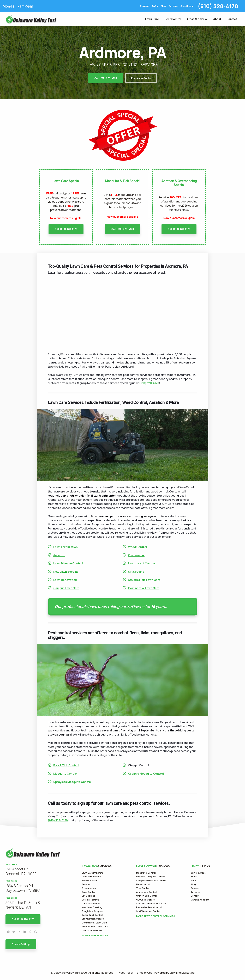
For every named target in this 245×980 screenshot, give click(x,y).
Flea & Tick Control (66, 765)
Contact (232, 19)
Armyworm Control (147, 892)
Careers (173, 6)
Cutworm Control (146, 900)
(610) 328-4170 (218, 6)
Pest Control (173, 19)
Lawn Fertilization (65, 547)
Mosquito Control (65, 774)
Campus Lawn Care (66, 588)
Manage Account (200, 900)
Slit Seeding (136, 572)
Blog (163, 6)
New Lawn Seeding (66, 572)
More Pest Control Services (156, 916)
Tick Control (143, 888)
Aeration (59, 555)
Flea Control (143, 884)
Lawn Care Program (92, 873)
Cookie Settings (21, 944)
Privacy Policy (125, 973)
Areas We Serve (197, 19)
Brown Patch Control (93, 919)
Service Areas (198, 873)
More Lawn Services (95, 935)
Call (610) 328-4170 (106, 78)
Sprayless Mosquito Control (72, 782)
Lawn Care (152, 19)
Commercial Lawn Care (144, 588)
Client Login (187, 6)
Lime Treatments (91, 903)
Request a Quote (141, 78)
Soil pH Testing (90, 900)
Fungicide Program (92, 911)
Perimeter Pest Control (149, 907)
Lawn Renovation (65, 580)
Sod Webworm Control (149, 911)
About (217, 19)
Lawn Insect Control (142, 563)
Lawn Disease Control (68, 563)
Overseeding (137, 555)
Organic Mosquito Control (146, 774)
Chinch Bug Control (147, 896)
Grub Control (89, 892)
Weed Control (138, 547)
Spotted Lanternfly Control (151, 903)
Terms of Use (144, 973)
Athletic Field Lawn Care (144, 580)
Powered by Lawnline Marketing (174, 973)
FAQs (155, 6)
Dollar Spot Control (92, 915)
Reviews (145, 6)
